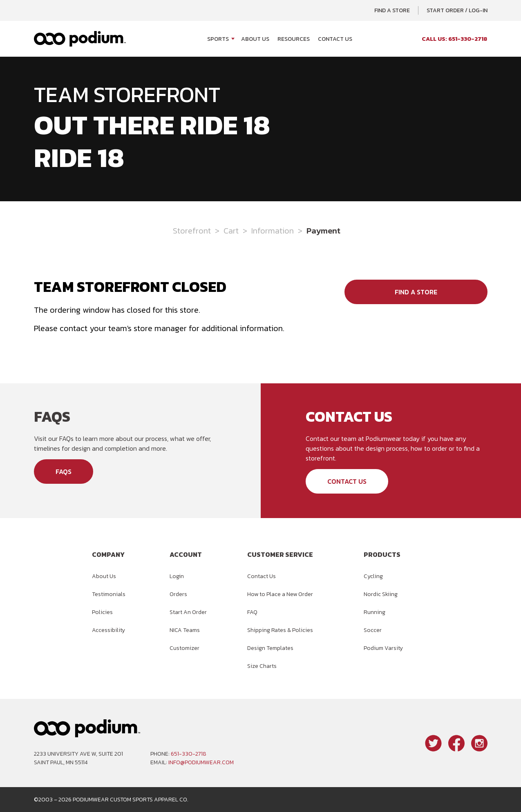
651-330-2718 (189, 754)
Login (177, 576)
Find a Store (392, 10)
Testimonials (109, 594)
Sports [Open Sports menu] (218, 39)
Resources (294, 39)
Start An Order (188, 612)
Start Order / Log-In (457, 10)
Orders (178, 594)
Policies (102, 612)
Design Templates (270, 648)
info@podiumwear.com (201, 762)
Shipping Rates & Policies (280, 630)
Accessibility (108, 630)
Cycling (373, 576)
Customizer (184, 648)
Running (375, 612)
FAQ (252, 612)
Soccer (373, 630)
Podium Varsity (383, 648)
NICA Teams (185, 630)
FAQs (64, 472)
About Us (255, 39)
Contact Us (335, 39)
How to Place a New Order (280, 594)
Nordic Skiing (381, 594)
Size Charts (262, 666)
